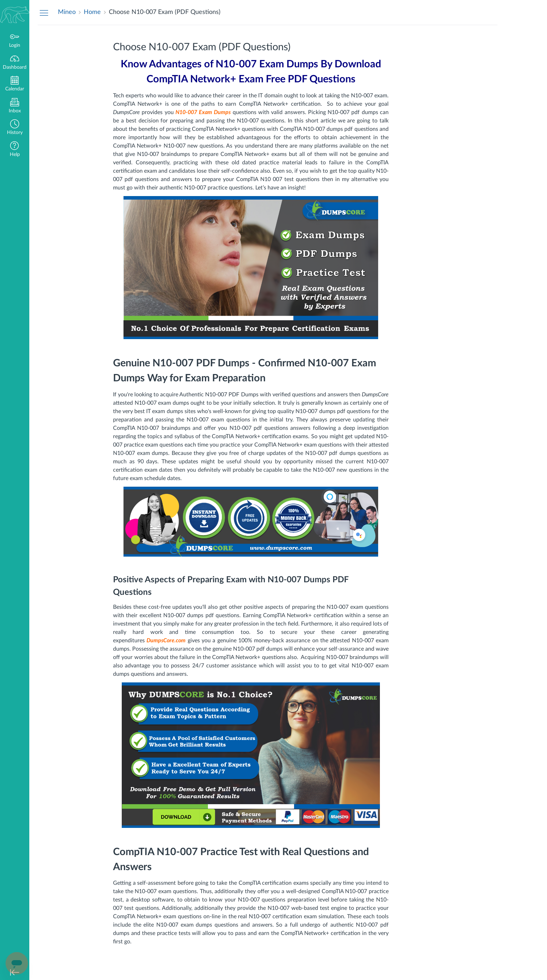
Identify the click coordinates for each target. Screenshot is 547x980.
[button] (15, 128)
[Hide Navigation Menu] (44, 13)
